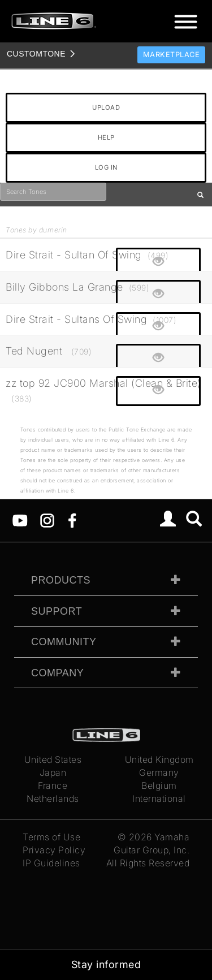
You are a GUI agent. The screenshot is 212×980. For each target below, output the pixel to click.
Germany (159, 772)
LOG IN (106, 167)
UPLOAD (106, 107)
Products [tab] (61, 580)
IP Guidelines (51, 863)
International (159, 798)
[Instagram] (47, 520)
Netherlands (53, 798)
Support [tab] (57, 611)
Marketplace (172, 55)
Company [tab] (57, 673)
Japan (53, 772)
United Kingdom (159, 759)
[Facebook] (72, 520)
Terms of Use (51, 837)
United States (53, 759)
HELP (106, 137)
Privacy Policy (54, 850)
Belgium (159, 785)
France (53, 785)
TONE (36, 54)
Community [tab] (64, 642)
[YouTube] (20, 520)
